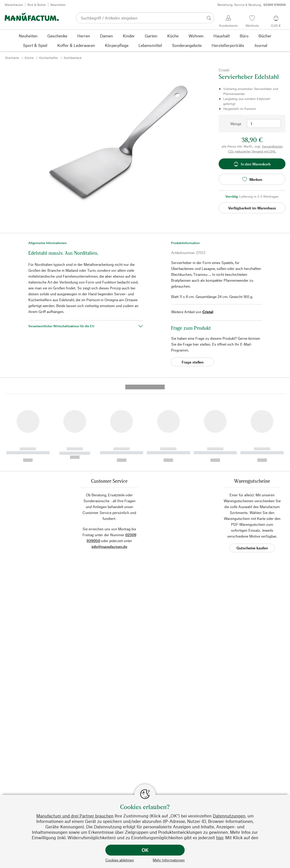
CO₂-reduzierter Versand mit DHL (252, 151)
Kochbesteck (73, 58)
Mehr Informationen (169, 860)
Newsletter (58, 5)
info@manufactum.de (109, 468)
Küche (29, 58)
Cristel (208, 312)
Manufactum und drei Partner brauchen (75, 816)
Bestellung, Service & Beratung (251, 5)
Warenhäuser (14, 5)
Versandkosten (272, 146)
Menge (236, 124)
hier (220, 838)
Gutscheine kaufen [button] (252, 469)
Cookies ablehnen (120, 860)
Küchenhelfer (49, 58)
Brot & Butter (37, 5)
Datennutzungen (229, 816)
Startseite (12, 58)
